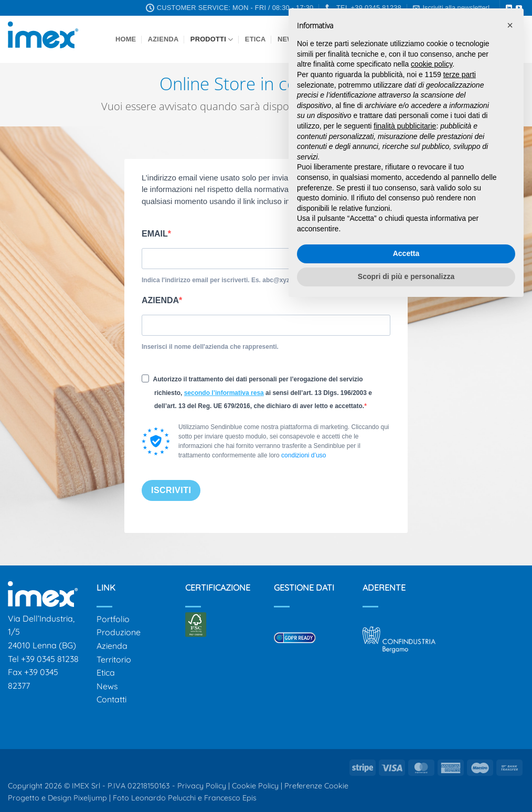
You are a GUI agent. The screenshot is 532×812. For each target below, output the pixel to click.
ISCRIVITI (171, 490)
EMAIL (155, 234)
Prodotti (212, 40)
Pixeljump (90, 798)
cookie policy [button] (432, 64)
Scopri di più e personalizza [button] (406, 276)
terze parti (460, 74)
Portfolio (113, 619)
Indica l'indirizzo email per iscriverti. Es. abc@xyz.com (223, 280)
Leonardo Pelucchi (164, 798)
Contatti (111, 699)
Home (126, 39)
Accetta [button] (406, 253)
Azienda (163, 39)
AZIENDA (160, 300)
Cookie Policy (255, 786)
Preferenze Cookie (316, 786)
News (107, 686)
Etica (256, 39)
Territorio (114, 659)
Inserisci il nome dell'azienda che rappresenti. (210, 347)
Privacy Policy (202, 786)
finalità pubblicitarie (405, 126)
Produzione (119, 632)
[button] (510, 25)
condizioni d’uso (304, 455)
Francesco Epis (230, 798)
